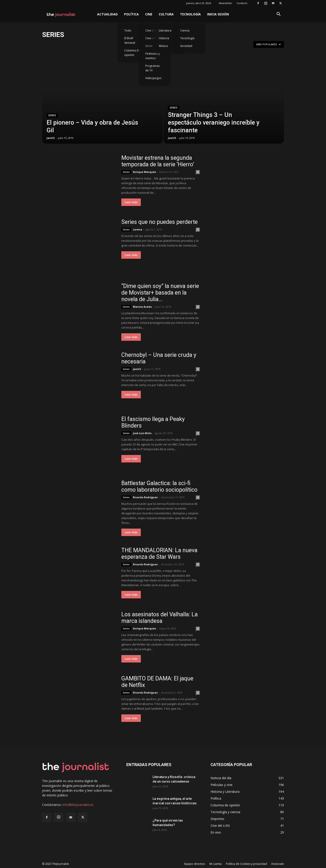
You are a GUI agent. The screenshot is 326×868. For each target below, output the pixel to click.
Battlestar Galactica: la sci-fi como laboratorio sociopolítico (159, 486)
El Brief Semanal (130, 40)
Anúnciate (278, 864)
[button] (278, 15)
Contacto (242, 3)
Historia (164, 38)
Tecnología (190, 14)
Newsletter (226, 3)
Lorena (138, 229)
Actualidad (107, 14)
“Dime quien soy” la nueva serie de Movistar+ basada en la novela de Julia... (160, 293)
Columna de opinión (132, 53)
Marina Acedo (142, 307)
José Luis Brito (142, 433)
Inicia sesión (218, 14)
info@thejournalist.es (78, 805)
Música (163, 46)
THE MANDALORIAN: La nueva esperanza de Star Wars (159, 554)
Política (131, 14)
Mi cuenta (216, 864)
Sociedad (186, 46)
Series (52, 115)
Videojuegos (153, 78)
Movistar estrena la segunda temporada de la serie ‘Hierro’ (158, 161)
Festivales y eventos (153, 56)
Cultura (166, 14)
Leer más (131, 202)
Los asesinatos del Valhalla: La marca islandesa (159, 618)
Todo (128, 30)
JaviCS (51, 138)
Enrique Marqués (144, 172)
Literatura (165, 30)
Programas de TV (152, 68)
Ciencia (185, 30)
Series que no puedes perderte (159, 222)
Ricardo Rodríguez (145, 497)
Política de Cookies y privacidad (246, 864)
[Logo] (61, 14)
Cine (149, 14)
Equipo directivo (195, 864)
